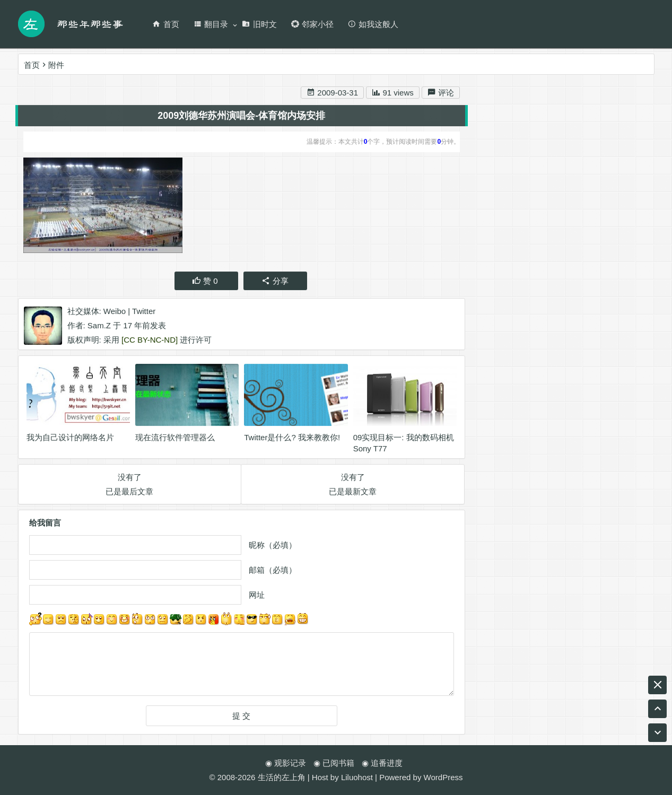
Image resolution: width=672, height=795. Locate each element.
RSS (524, 481)
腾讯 (581, 481)
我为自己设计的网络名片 (70, 439)
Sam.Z (99, 326)
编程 (553, 481)
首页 (166, 24)
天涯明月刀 (626, 424)
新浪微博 (526, 175)
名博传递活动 (616, 443)
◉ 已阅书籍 (334, 763)
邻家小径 (312, 24)
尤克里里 (530, 405)
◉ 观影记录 (286, 763)
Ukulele (598, 462)
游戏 (632, 462)
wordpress (561, 443)
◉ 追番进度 (382, 763)
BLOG (491, 405)
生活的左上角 (282, 777)
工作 (610, 481)
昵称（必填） (273, 547)
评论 (441, 94)
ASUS (519, 443)
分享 (275, 282)
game (555, 424)
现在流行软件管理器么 (175, 439)
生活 (586, 424)
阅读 (487, 443)
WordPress (443, 777)
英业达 (571, 405)
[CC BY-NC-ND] (150, 341)
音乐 (487, 462)
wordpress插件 (506, 424)
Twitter (144, 312)
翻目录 (211, 24)
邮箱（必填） (273, 571)
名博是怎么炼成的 (540, 462)
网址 (257, 596)
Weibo (115, 312)
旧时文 (259, 24)
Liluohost (357, 777)
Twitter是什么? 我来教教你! (292, 439)
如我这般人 (373, 24)
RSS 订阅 (590, 175)
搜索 (625, 110)
